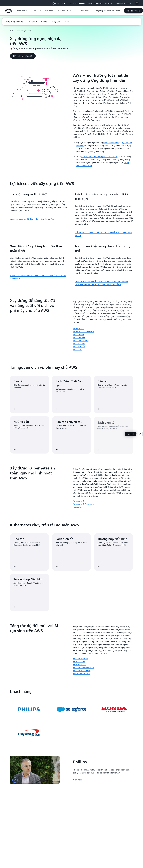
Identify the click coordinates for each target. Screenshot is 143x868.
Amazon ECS (79, 328)
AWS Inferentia (80, 664)
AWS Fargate (79, 334)
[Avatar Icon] (137, 3)
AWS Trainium (79, 662)
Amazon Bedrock (81, 659)
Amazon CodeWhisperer (84, 667)
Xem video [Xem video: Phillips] (78, 780)
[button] (23, 11)
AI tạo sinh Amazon (82, 673)
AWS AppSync (79, 343)
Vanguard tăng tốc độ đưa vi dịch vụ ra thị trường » (33, 219)
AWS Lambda (79, 337)
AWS (12, 31)
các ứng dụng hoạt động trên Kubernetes (99, 156)
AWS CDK (77, 349)
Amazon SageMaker (82, 670)
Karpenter (77, 507)
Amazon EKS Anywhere (83, 504)
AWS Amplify (79, 346)
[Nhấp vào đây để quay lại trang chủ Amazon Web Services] (8, 12)
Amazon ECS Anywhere (83, 331)
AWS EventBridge (81, 340)
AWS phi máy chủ (111, 143)
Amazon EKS (79, 501)
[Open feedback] (140, 434)
